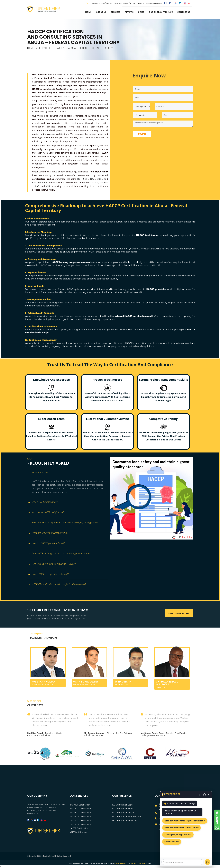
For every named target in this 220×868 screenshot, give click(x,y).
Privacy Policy (121, 863)
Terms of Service (138, 863)
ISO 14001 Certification (81, 809)
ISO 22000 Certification (81, 816)
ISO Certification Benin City (125, 820)
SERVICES (45, 48)
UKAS (37, 186)
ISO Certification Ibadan (123, 813)
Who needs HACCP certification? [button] (46, 512)
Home (88, 12)
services (116, 12)
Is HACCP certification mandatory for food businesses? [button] (57, 585)
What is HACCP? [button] (38, 473)
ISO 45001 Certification (81, 813)
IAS (97, 182)
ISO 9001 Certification (80, 805)
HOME (31, 48)
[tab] (68, 474)
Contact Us (184, 12)
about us (101, 12)
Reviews (129, 12)
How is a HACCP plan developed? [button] (46, 543)
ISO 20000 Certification (81, 824)
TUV (93, 179)
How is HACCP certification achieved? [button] (48, 574)
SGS (86, 179)
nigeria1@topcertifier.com (150, 3)
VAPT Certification (78, 832)
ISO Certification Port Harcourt (127, 816)
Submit (142, 134)
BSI (80, 179)
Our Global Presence (161, 12)
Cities (141, 12)
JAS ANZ (104, 182)
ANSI (48, 186)
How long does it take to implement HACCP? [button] (52, 564)
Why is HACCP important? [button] (43, 502)
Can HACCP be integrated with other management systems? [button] (60, 554)
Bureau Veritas (40, 182)
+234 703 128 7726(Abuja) (125, 3)
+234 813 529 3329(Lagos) (100, 3)
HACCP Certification (79, 828)
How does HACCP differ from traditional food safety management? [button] (63, 523)
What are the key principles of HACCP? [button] (49, 533)
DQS (100, 179)
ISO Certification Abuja (123, 809)
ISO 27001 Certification (81, 820)
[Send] (208, 862)
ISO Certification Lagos (123, 805)
